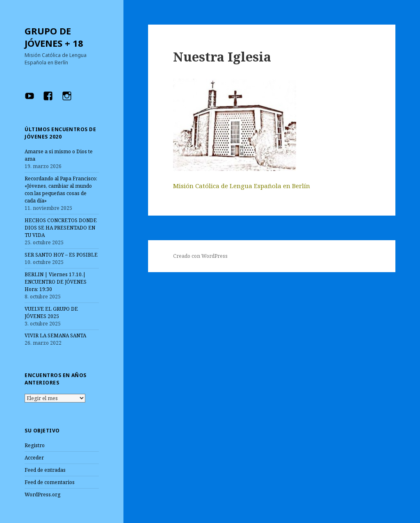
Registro (35, 445)
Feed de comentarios (50, 482)
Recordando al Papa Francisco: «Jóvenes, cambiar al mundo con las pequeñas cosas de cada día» (61, 190)
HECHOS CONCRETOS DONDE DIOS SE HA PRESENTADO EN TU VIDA (61, 228)
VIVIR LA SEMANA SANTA (55, 335)
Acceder (34, 458)
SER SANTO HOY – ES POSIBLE (61, 255)
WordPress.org (42, 495)
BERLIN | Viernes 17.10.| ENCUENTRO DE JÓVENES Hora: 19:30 (56, 282)
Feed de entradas (45, 470)
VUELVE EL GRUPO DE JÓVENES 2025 (51, 313)
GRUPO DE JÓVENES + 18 (54, 37)
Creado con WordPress (200, 256)
